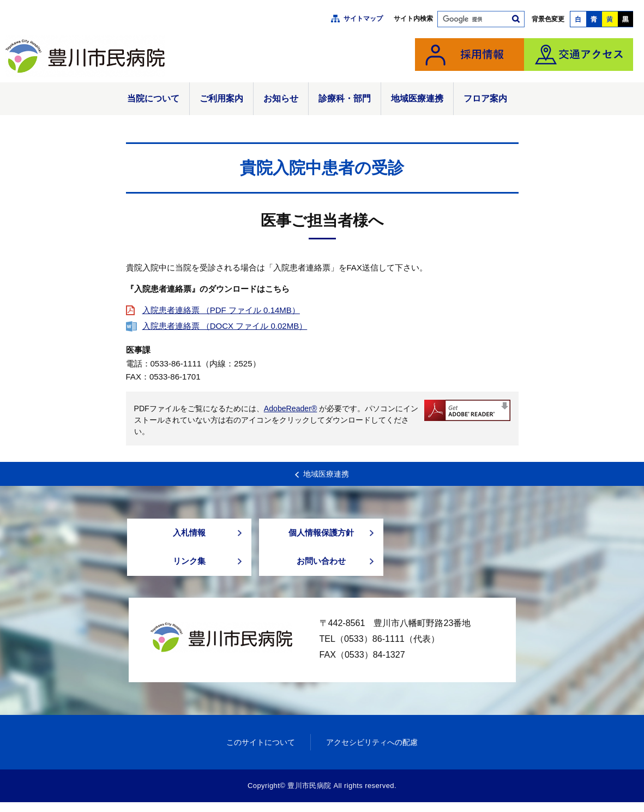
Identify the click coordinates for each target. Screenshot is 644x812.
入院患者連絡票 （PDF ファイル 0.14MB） (221, 310)
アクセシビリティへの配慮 (375, 751)
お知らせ (281, 98)
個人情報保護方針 (321, 535)
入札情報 (189, 535)
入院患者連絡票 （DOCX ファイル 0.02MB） (225, 326)
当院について (153, 98)
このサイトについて (258, 751)
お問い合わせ (321, 568)
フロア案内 (485, 98)
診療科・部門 (345, 98)
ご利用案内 (221, 98)
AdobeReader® (291, 408)
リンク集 (189, 568)
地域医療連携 (417, 98)
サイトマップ (363, 19)
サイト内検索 (413, 19)
